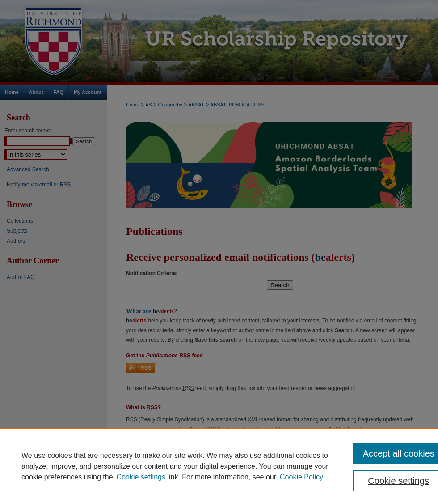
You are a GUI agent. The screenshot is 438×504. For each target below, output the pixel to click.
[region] (219, 466)
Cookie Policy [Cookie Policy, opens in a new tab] (301, 477)
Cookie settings (141, 477)
